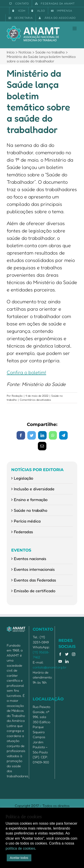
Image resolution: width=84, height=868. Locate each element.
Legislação (24, 478)
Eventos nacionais (30, 558)
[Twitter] (67, 654)
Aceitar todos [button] (19, 858)
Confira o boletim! (26, 372)
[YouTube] (60, 661)
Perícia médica (27, 521)
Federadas (23, 532)
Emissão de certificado (35, 591)
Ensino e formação (31, 499)
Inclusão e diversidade (34, 489)
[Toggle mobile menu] (75, 28)
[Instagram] (74, 654)
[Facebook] (60, 654)
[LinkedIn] (67, 661)
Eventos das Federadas (35, 580)
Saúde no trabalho (31, 510)
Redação (17, 396)
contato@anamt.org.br (50, 667)
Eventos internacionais (34, 569)
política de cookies (20, 848)
